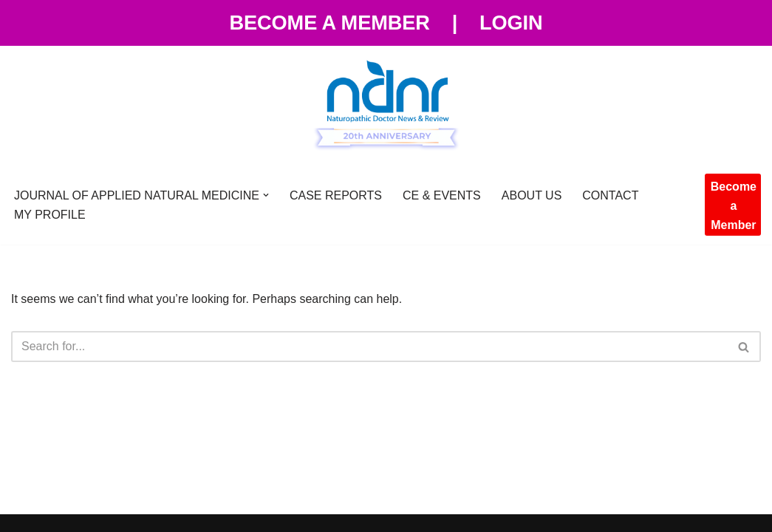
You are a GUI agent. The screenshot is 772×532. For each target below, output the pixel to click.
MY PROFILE (50, 215)
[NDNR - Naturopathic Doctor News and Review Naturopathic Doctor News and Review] (386, 106)
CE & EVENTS (442, 195)
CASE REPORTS (336, 195)
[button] (266, 195)
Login (511, 23)
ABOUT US (532, 195)
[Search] (369, 347)
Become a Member (329, 23)
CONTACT (610, 195)
